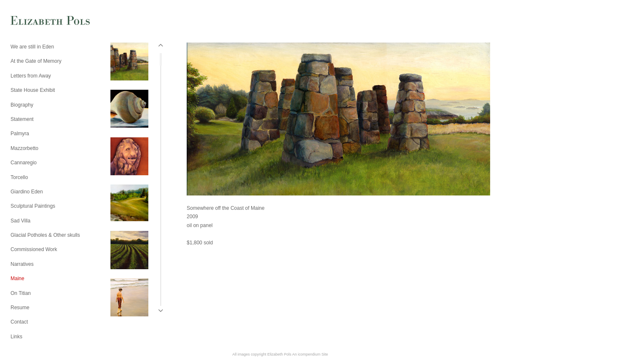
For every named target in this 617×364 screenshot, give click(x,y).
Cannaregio (24, 163)
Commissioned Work (34, 249)
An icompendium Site (310, 354)
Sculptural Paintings (33, 206)
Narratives (22, 264)
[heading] (32, 21)
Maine (17, 278)
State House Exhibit (33, 90)
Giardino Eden (27, 192)
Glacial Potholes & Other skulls (45, 235)
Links (16, 337)
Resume (20, 308)
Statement (22, 119)
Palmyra (20, 134)
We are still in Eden (32, 47)
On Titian (21, 293)
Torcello (19, 177)
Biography (22, 105)
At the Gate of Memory (36, 61)
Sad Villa (20, 221)
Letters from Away (31, 76)
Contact (19, 322)
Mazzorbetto (24, 148)
